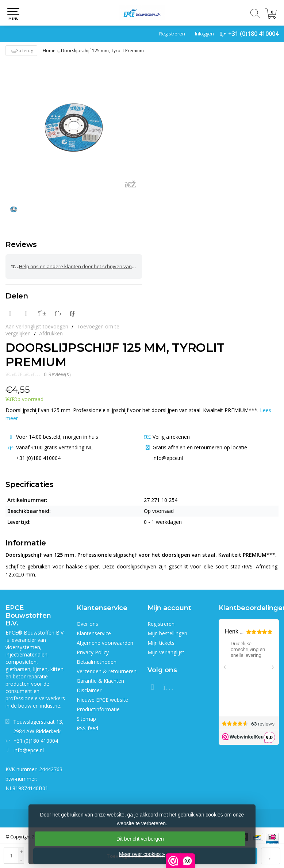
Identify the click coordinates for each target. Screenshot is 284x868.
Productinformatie (98, 709)
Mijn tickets (161, 643)
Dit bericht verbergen (140, 839)
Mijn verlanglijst (166, 652)
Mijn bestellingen (167, 633)
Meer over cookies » (142, 854)
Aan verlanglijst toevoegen (37, 326)
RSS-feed (87, 728)
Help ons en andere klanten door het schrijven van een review (77, 267)
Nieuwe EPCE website (102, 700)
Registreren (172, 34)
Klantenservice (94, 633)
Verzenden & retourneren (107, 671)
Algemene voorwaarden (105, 643)
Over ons (87, 624)
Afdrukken (51, 333)
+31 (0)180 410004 (253, 34)
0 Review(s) (57, 374)
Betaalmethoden (97, 662)
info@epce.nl (29, 750)
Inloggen (204, 34)
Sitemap (86, 719)
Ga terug (21, 51)
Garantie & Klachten (100, 681)
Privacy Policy (93, 652)
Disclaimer (89, 690)
